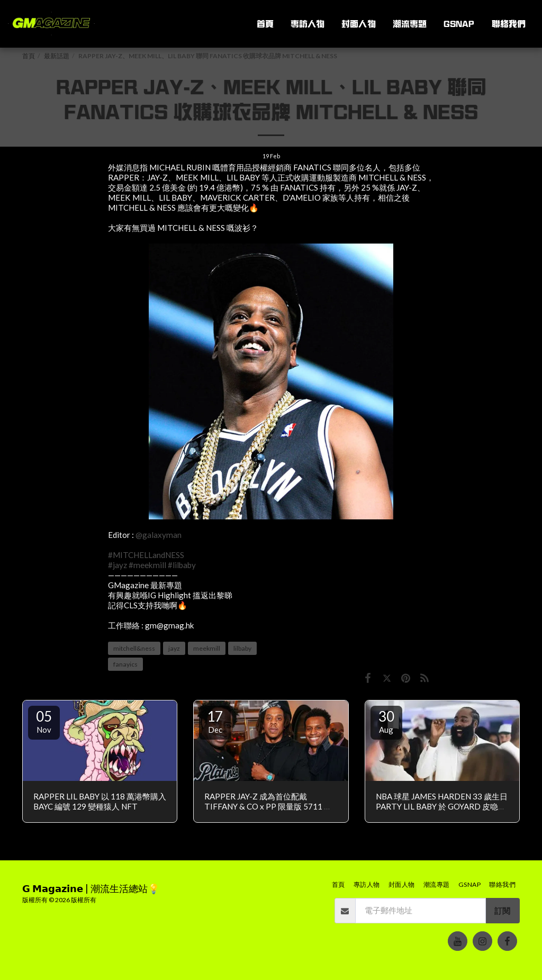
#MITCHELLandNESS (146, 555)
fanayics (125, 664)
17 (215, 721)
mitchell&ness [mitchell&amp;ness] (134, 648)
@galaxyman (159, 535)
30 (386, 721)
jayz (174, 648)
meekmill (207, 648)
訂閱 (502, 911)
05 (44, 721)
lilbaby (242, 648)
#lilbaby (182, 565)
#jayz (118, 565)
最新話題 (57, 56)
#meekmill (147, 565)
